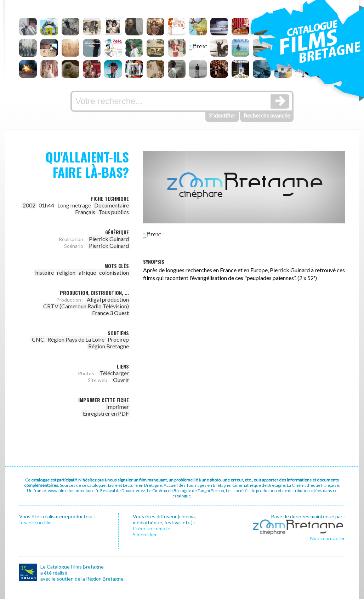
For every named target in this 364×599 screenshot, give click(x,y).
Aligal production (108, 299)
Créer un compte (152, 528)
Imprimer (118, 407)
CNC (38, 339)
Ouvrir (121, 380)
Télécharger (114, 373)
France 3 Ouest (110, 313)
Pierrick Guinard (109, 239)
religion (66, 272)
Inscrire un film (35, 522)
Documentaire (112, 205)
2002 (29, 205)
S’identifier (145, 534)
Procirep (118, 339)
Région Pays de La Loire (76, 339)
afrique (87, 272)
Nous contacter (328, 538)
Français (85, 212)
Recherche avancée (267, 115)
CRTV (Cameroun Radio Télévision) (86, 306)
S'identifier (222, 115)
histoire (45, 272)
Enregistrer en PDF (106, 413)
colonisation (114, 272)
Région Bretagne (109, 346)
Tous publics (114, 212)
